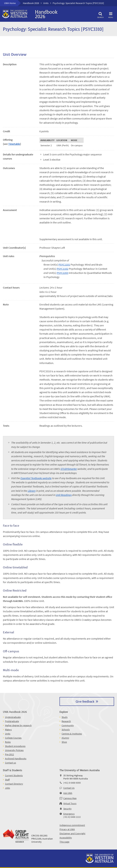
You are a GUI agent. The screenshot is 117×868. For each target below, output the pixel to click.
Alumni (65, 738)
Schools (66, 730)
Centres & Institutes (72, 734)
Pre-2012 (9, 754)
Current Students (14, 775)
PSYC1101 (64, 265)
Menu (111, 15)
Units (46, 3)
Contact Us (69, 788)
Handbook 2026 (31, 3)
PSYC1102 (63, 269)
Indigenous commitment (72, 825)
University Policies (14, 750)
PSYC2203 (63, 273)
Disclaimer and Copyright (72, 833)
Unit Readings (64, 495)
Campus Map (70, 798)
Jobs (7, 788)
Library (32, 491)
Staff (7, 780)
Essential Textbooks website (36, 478)
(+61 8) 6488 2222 (72, 817)
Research (66, 721)
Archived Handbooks (16, 759)
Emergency (69, 814)
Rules (8, 742)
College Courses (13, 738)
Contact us (10, 763)
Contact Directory (14, 784)
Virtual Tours (70, 803)
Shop (64, 742)
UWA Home (10, 3)
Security (67, 809)
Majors (8, 730)
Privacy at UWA (67, 829)
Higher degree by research (18, 725)
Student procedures (15, 746)
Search (100, 15)
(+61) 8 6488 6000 (72, 783)
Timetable (14, 144)
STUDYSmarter (69, 469)
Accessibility (66, 838)
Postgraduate (12, 721)
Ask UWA (68, 793)
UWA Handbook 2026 (15, 712)
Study (65, 717)
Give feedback (85, 701)
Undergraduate (13, 717)
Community (68, 725)
